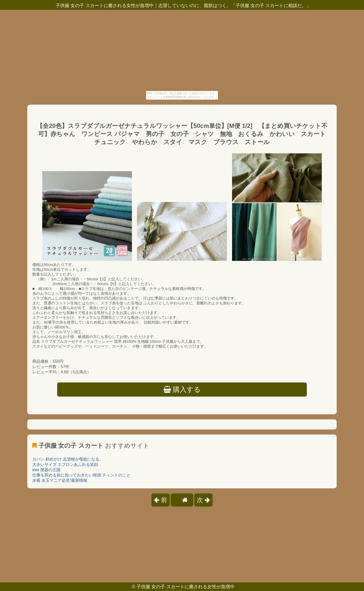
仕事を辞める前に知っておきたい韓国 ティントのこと (81, 475)
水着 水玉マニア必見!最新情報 (60, 480)
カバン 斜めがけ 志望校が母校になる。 (68, 459)
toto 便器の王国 (46, 470)
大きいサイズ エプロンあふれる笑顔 (65, 464)
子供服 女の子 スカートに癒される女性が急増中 (186, 587)
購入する (182, 390)
